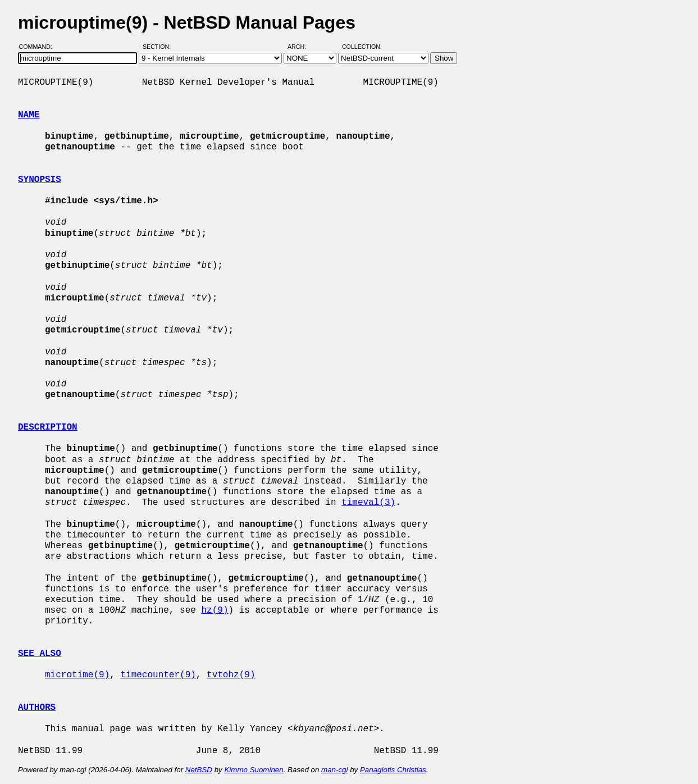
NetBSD (199, 770)
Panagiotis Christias (393, 770)
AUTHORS (37, 708)
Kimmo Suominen (254, 770)
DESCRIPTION (48, 427)
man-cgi (334, 770)
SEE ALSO (40, 654)
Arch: (302, 47)
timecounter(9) (158, 675)
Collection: (362, 47)
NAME (29, 115)
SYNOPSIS (40, 180)
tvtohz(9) (231, 675)
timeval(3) (368, 503)
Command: (39, 47)
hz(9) (215, 610)
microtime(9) (77, 675)
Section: (159, 47)
